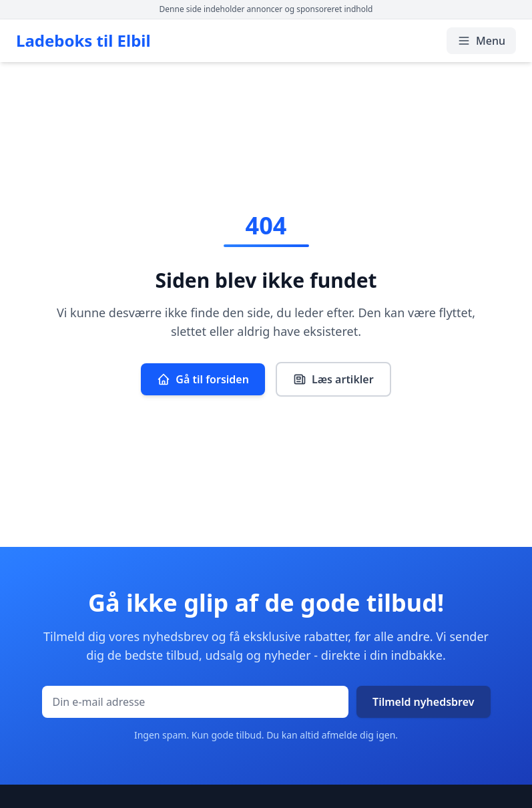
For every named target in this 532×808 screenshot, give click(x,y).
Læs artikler (333, 379)
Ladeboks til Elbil (83, 41)
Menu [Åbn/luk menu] (481, 41)
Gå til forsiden (203, 379)
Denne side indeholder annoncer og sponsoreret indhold (266, 9)
